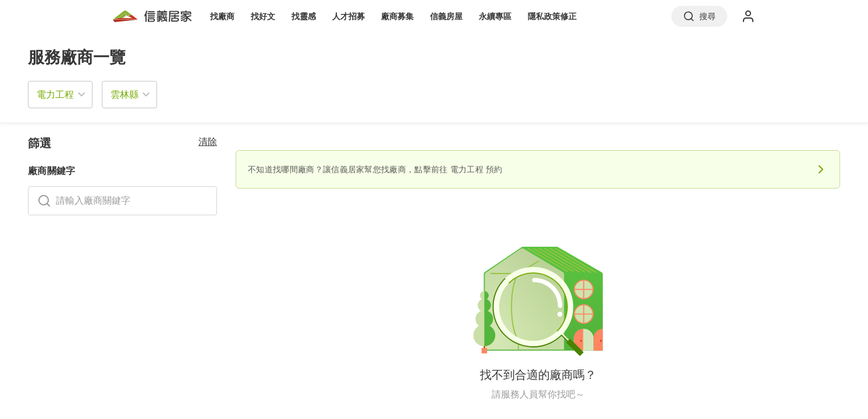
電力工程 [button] (55, 94)
